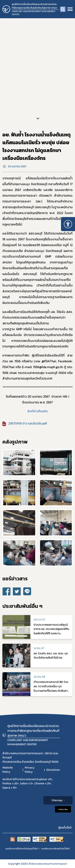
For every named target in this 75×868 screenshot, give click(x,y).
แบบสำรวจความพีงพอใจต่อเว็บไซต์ (56, 849)
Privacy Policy (30, 770)
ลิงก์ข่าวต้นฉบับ (38, 411)
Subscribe (63, 809)
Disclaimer (53, 770)
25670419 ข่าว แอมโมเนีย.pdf (28, 423)
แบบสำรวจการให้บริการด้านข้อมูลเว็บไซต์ (22, 849)
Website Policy (8, 770)
